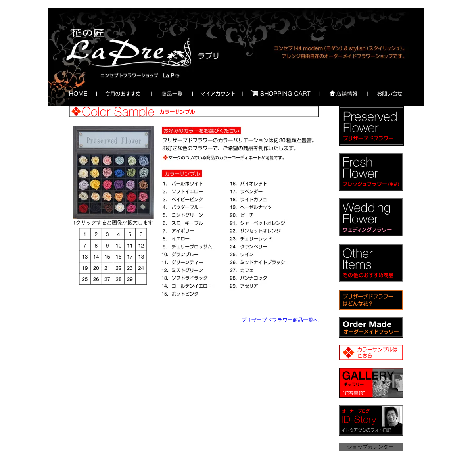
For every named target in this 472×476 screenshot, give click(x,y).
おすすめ (121, 93)
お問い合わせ (389, 93)
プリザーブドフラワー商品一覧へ (280, 320)
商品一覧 (171, 93)
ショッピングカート (281, 93)
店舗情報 (343, 93)
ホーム (77, 93)
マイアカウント (218, 93)
